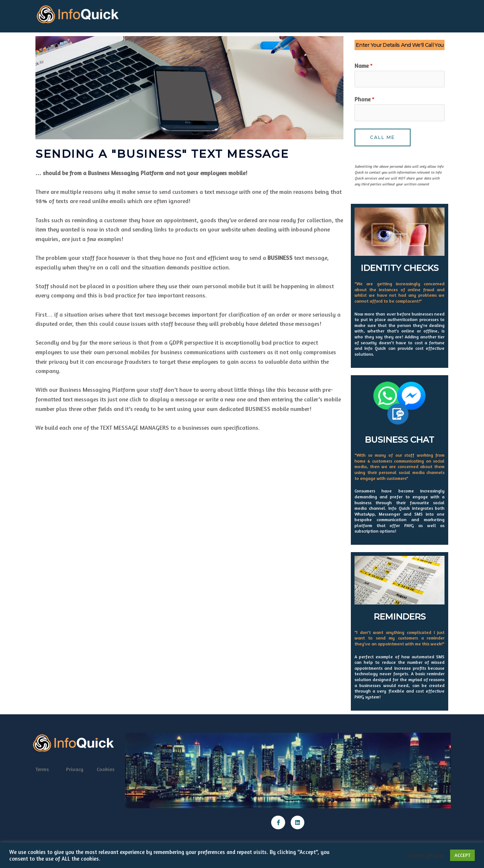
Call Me (383, 137)
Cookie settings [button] (426, 855)
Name (364, 63)
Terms (42, 769)
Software (370, 15)
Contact (399, 15)
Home (142, 15)
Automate (200, 15)
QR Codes (168, 15)
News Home (431, 15)
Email (264, 15)
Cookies (106, 769)
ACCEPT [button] (462, 855)
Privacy (75, 769)
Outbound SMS (298, 15)
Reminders (338, 15)
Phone (364, 98)
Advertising (234, 15)
